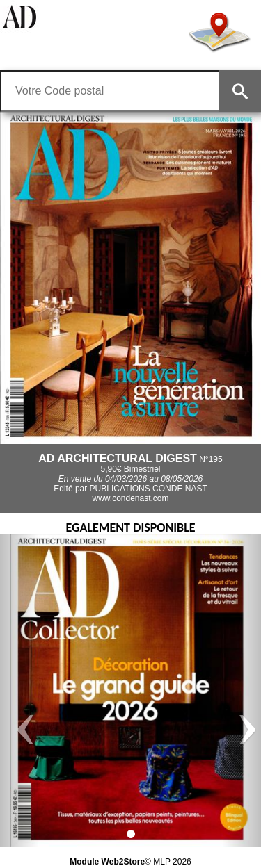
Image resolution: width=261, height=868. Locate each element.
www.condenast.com (130, 498)
